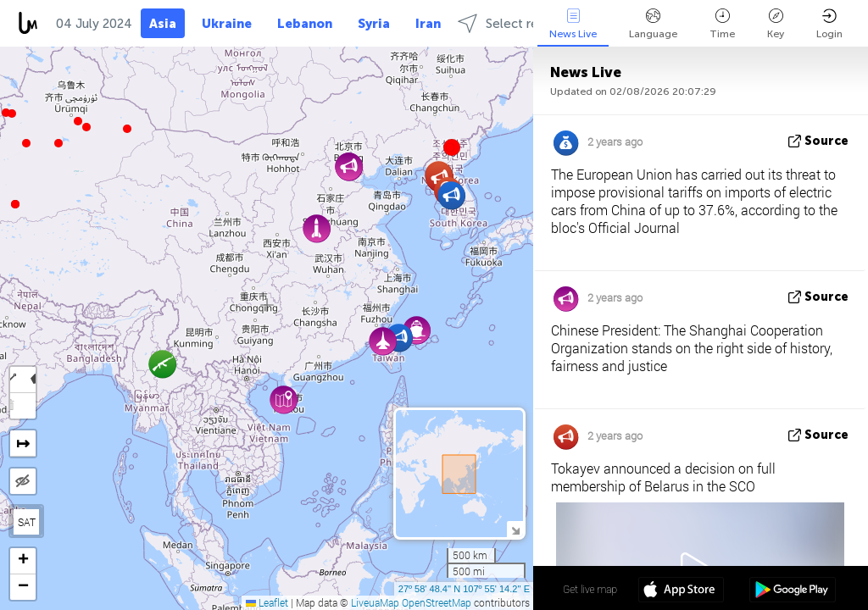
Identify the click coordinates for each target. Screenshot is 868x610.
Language (653, 24)
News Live (573, 24)
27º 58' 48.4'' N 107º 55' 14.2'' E (464, 589)
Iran (428, 24)
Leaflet (267, 602)
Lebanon (305, 24)
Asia (163, 24)
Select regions (514, 23)
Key (776, 24)
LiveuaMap (375, 602)
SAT (27, 522)
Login (829, 24)
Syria (374, 24)
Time (722, 24)
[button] (12, 114)
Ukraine (227, 24)
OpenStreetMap (437, 602)
